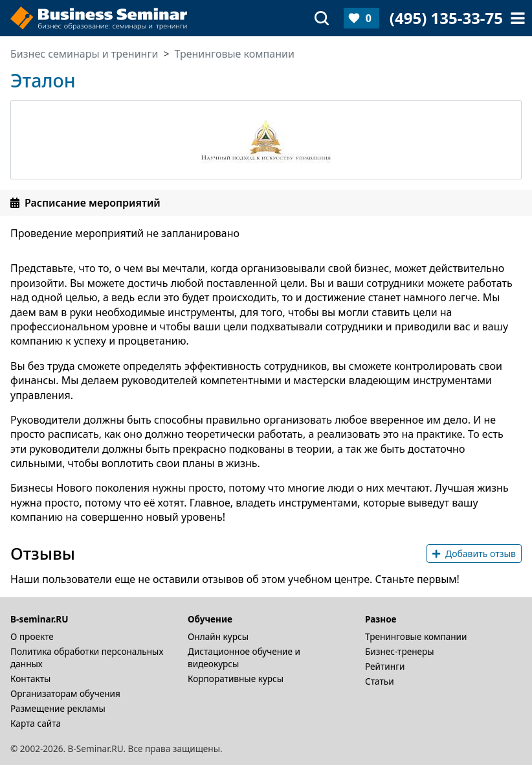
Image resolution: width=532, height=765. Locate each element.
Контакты (30, 679)
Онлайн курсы (218, 636)
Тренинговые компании (416, 636)
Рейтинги (385, 666)
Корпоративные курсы (236, 679)
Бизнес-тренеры (400, 651)
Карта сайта (36, 723)
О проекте (32, 636)
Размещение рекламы (58, 708)
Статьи (380, 681)
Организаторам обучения (65, 693)
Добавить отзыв (474, 554)
